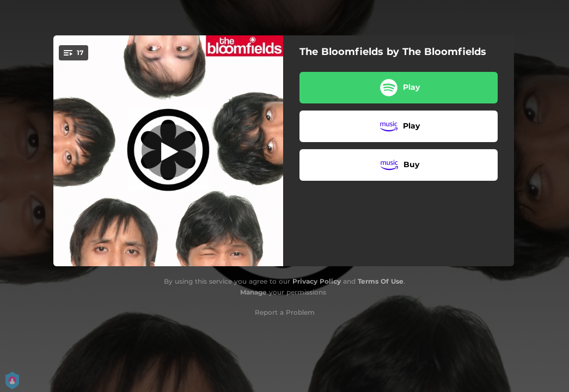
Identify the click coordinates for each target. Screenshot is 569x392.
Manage (253, 292)
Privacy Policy (317, 281)
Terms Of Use (381, 281)
